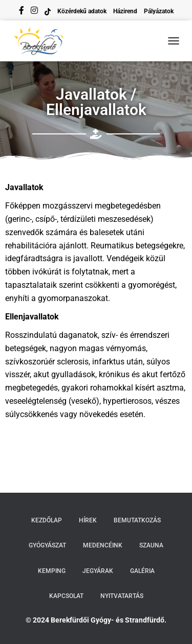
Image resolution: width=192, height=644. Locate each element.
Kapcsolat (66, 596)
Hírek (88, 520)
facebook (22, 12)
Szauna (151, 545)
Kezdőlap (47, 520)
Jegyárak (98, 571)
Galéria (142, 571)
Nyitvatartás (122, 596)
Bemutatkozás (137, 520)
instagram (34, 12)
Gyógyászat (47, 545)
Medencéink (103, 545)
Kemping (52, 571)
